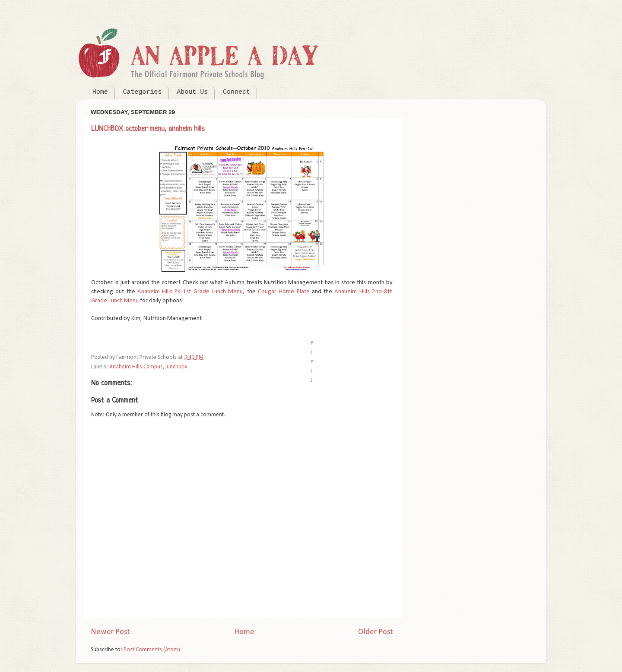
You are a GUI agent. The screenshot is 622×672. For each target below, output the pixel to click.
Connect (236, 92)
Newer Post (110, 632)
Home (100, 92)
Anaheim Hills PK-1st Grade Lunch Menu (190, 292)
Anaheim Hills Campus (136, 367)
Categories (143, 92)
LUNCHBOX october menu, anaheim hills (148, 129)
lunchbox (176, 367)
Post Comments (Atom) (152, 650)
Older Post (376, 632)
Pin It (312, 362)
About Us (192, 92)
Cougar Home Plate (284, 292)
